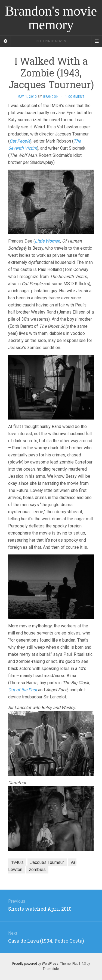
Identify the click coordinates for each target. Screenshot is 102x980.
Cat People (20, 141)
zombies (37, 870)
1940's (17, 862)
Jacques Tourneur (47, 862)
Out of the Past (23, 690)
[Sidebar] (5, 41)
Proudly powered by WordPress (35, 964)
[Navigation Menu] (97, 41)
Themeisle (51, 969)
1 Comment (75, 97)
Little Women (47, 241)
